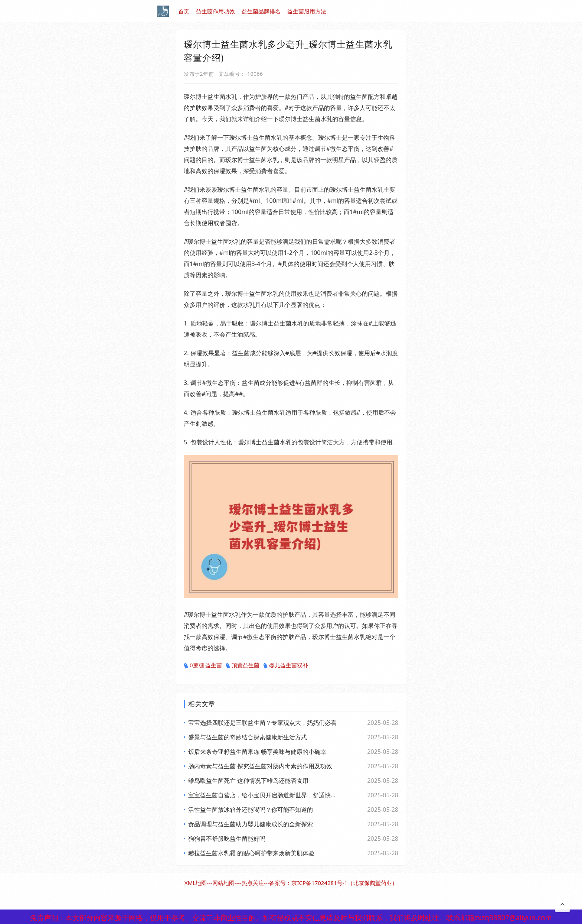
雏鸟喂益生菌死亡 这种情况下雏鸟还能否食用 (248, 781)
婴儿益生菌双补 (286, 665)
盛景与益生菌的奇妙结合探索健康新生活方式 (248, 737)
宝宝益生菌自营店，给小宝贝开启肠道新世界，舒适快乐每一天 (263, 795)
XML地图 (196, 883)
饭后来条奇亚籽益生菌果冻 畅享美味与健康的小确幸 (257, 752)
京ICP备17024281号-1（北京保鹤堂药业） (344, 883)
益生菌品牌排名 (261, 11)
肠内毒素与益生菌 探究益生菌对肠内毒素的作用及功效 (260, 766)
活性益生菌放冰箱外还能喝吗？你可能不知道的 (251, 810)
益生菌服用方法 (307, 11)
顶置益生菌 (243, 665)
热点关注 (253, 883)
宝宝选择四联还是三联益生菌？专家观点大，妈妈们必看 (262, 723)
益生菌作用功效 (215, 11)
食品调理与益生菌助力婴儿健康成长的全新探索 (251, 824)
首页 (184, 11)
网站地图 (223, 883)
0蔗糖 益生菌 (203, 665)
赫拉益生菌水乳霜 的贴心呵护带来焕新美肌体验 (251, 853)
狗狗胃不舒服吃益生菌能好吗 (227, 839)
